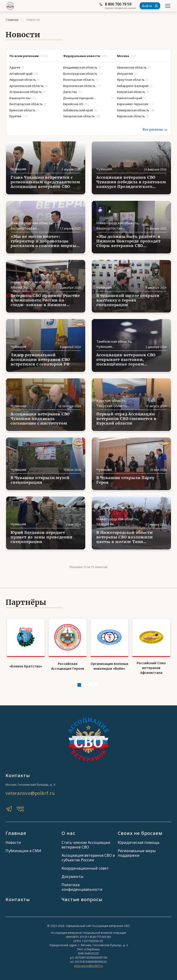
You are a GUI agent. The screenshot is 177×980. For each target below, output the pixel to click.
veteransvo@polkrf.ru (30, 793)
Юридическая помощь (139, 842)
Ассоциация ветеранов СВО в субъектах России (88, 858)
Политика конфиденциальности (82, 887)
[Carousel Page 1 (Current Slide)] (79, 685)
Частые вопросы (82, 899)
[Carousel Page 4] (96, 685)
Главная (12, 20)
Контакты (18, 899)
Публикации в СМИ (23, 851)
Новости (13, 842)
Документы (72, 877)
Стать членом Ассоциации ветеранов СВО (86, 845)
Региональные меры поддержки (137, 853)
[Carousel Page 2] (85, 685)
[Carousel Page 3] (90, 685)
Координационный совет (85, 868)
